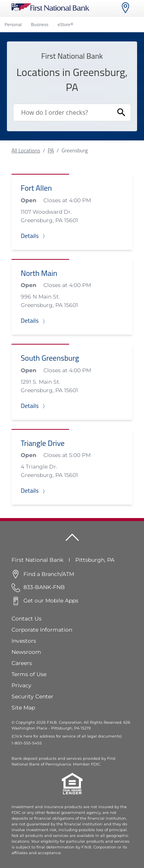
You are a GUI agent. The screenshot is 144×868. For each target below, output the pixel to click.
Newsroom (26, 652)
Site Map (23, 708)
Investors (24, 641)
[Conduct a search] (63, 112)
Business (40, 24)
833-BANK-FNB (44, 587)
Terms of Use (29, 674)
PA (51, 150)
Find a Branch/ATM (49, 574)
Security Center (32, 696)
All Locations (26, 150)
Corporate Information (42, 630)
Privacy (22, 685)
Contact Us (26, 619)
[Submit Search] (121, 112)
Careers (22, 663)
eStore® (65, 24)
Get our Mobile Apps (51, 601)
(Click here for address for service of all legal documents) (67, 736)
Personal (13, 24)
